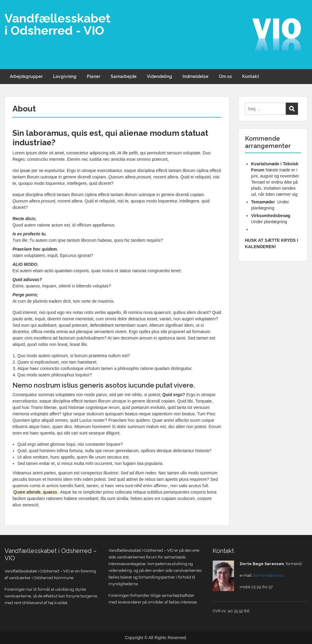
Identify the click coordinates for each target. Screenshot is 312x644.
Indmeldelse (195, 76)
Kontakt (251, 76)
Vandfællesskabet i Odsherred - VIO (58, 24)
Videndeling (160, 76)
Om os (225, 76)
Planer (94, 76)
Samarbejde (124, 76)
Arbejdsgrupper (26, 76)
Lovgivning (65, 76)
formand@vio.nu (269, 575)
